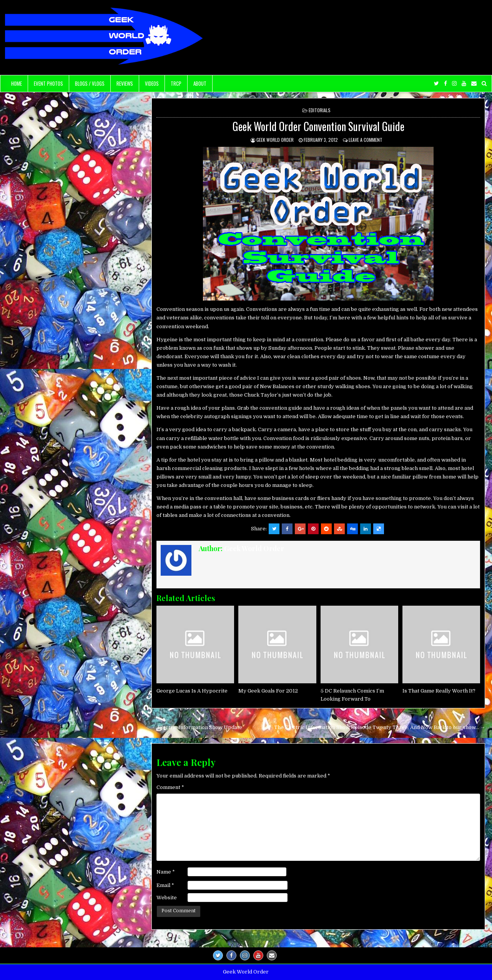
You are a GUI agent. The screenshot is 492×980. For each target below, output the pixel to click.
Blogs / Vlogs (90, 83)
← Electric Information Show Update (197, 727)
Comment (170, 787)
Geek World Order (275, 140)
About (200, 83)
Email (165, 885)
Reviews (125, 83)
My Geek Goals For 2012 (268, 691)
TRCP (176, 83)
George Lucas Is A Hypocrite (192, 691)
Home (17, 83)
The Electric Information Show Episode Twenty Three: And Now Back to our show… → (380, 727)
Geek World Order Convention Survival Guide (318, 126)
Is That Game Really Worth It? (439, 691)
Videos (152, 83)
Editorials (320, 110)
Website (167, 898)
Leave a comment (366, 140)
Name (166, 872)
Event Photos (48, 83)
